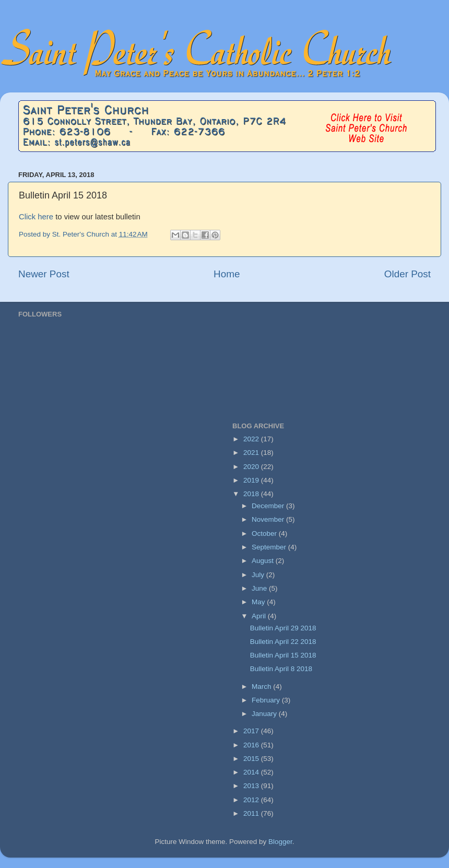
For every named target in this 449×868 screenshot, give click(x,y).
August (264, 561)
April (260, 616)
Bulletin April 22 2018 (283, 642)
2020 (252, 467)
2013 (252, 786)
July (259, 575)
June (260, 588)
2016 (252, 745)
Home (227, 274)
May (259, 602)
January (265, 714)
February (267, 700)
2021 (252, 453)
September (270, 547)
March (262, 687)
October (265, 533)
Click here (37, 217)
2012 (252, 800)
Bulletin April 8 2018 (281, 669)
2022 (252, 439)
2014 (252, 772)
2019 (252, 480)
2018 (252, 494)
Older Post (407, 274)
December (269, 506)
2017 (252, 731)
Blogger (280, 842)
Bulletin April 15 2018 (283, 655)
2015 (252, 759)
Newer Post (44, 274)
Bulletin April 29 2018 (283, 628)
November (269, 519)
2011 (252, 813)
